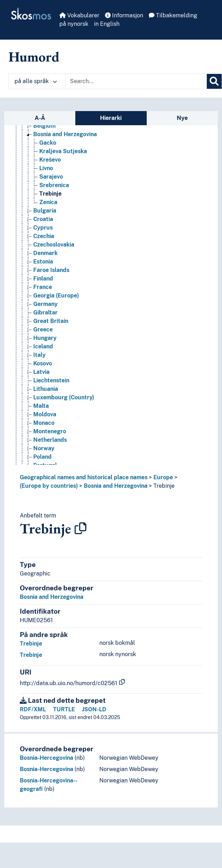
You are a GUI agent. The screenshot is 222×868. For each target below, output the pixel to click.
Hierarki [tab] (111, 118)
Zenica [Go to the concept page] (48, 202)
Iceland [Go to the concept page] (43, 346)
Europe (163, 477)
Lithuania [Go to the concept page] (46, 389)
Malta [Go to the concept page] (41, 406)
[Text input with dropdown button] (136, 81)
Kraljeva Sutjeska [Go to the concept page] (63, 151)
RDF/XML (33, 709)
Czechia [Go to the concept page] (44, 236)
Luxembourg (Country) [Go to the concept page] (64, 397)
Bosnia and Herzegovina (116, 486)
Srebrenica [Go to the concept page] (54, 185)
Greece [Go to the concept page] (43, 329)
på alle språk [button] (36, 81)
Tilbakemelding (173, 15)
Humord (34, 57)
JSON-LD (94, 709)
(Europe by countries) (49, 486)
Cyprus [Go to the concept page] (43, 228)
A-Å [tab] (40, 118)
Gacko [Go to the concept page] (48, 143)
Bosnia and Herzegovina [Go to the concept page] (65, 134)
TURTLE (64, 709)
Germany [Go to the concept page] (45, 304)
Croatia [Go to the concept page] (43, 219)
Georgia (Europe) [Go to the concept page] (56, 296)
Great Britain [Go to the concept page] (51, 321)
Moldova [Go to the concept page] (45, 414)
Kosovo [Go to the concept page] (43, 363)
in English (107, 24)
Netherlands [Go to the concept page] (50, 440)
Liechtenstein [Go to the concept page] (51, 380)
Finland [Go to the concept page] (43, 279)
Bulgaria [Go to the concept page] (45, 211)
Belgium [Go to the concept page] (44, 126)
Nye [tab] (182, 118)
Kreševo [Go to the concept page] (50, 160)
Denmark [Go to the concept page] (45, 253)
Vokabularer (79, 15)
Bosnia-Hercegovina (46, 758)
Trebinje (164, 486)
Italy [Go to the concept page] (39, 355)
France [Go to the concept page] (43, 287)
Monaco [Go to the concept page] (44, 423)
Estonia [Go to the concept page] (43, 262)
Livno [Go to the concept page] (46, 168)
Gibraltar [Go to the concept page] (45, 313)
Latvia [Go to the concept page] (41, 372)
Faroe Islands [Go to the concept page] (51, 270)
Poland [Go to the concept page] (42, 457)
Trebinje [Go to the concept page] (50, 194)
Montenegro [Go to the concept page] (50, 431)
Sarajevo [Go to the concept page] (51, 177)
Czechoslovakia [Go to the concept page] (54, 245)
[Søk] (214, 81)
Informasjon (124, 15)
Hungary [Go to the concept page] (45, 338)
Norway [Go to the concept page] (44, 448)
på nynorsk (74, 24)
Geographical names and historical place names (84, 477)
